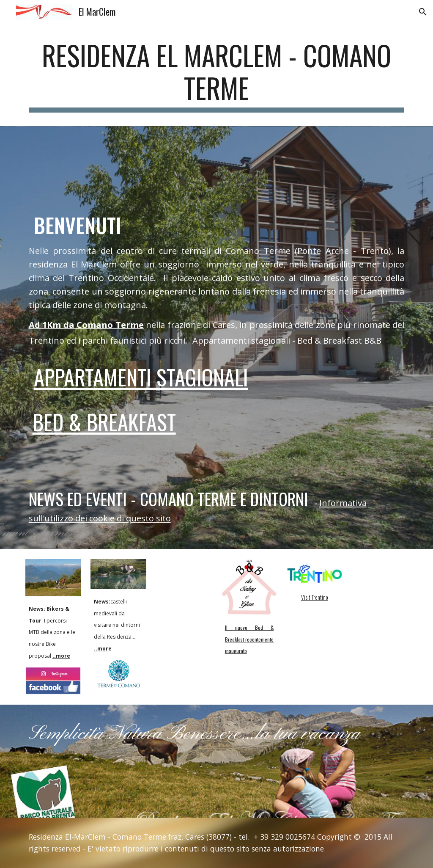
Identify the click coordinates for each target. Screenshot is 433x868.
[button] (423, 12)
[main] (217, 76)
